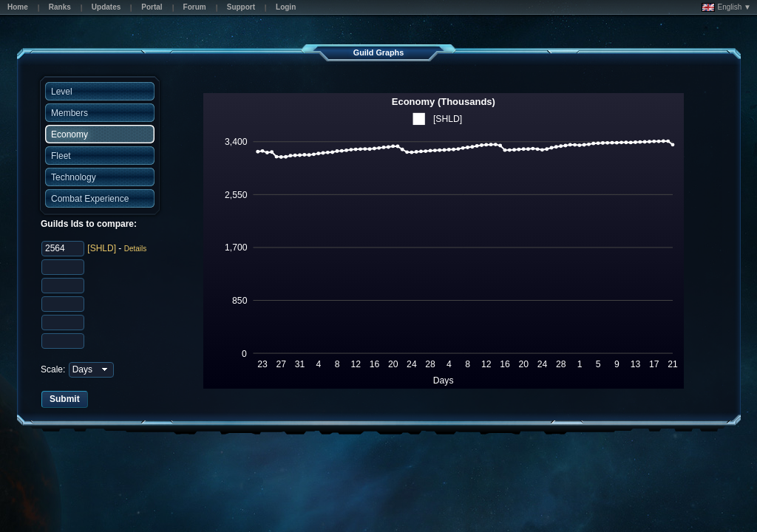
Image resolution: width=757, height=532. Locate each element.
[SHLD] (102, 248)
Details (136, 249)
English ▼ (726, 7)
